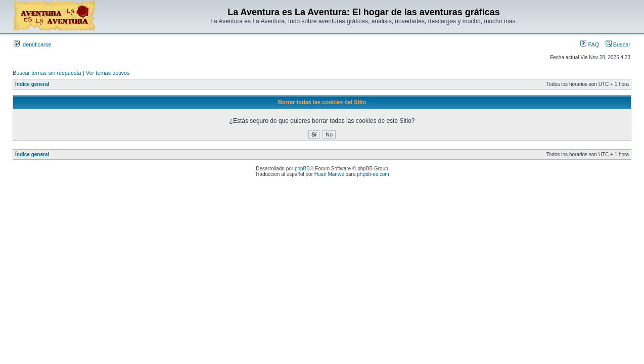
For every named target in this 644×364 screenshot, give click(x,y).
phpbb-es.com (373, 174)
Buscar (618, 44)
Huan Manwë (329, 174)
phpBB (302, 169)
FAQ (590, 44)
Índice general (32, 84)
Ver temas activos (108, 73)
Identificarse (32, 44)
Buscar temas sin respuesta (47, 73)
